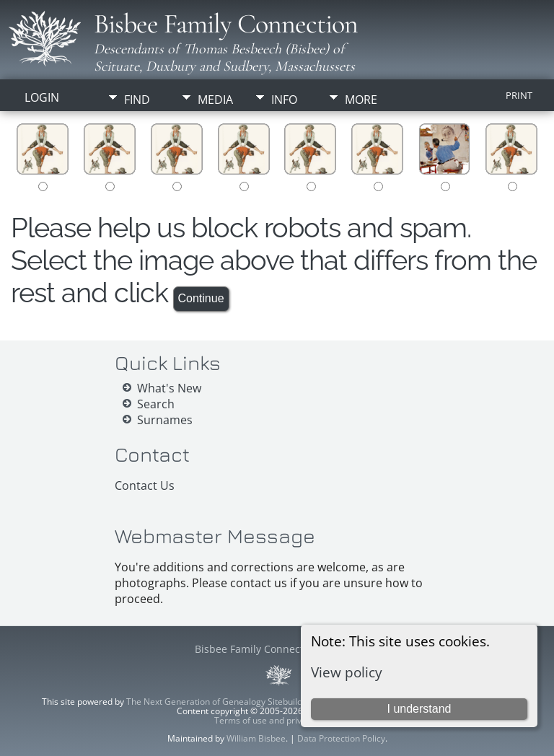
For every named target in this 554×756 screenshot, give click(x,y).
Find (137, 100)
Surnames (165, 420)
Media (215, 100)
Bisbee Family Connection (226, 24)
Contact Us (145, 485)
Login (42, 97)
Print (519, 95)
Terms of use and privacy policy (277, 720)
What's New (169, 388)
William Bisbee (256, 738)
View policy (347, 672)
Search (156, 404)
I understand (419, 709)
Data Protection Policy (341, 738)
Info (284, 100)
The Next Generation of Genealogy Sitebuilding (220, 702)
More (361, 100)
